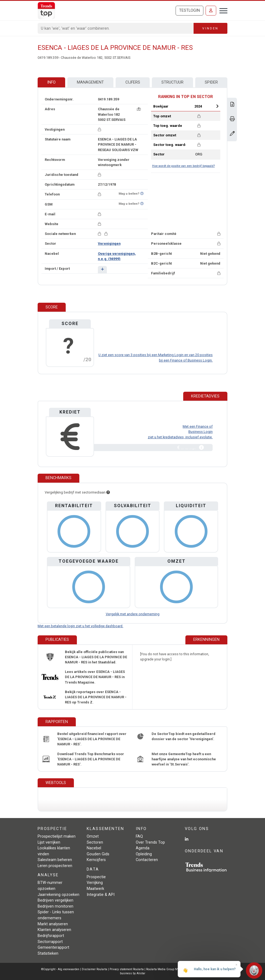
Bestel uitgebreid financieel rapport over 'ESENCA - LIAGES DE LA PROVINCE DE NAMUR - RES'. (92, 739)
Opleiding (144, 854)
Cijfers (133, 82)
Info (51, 82)
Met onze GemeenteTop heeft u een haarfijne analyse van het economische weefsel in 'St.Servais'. (184, 759)
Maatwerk (95, 889)
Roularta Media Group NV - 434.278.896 (172, 969)
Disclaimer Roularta (94, 969)
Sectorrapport (50, 942)
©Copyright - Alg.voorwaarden (60, 969)
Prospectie (96, 877)
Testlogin (189, 10)
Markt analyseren (53, 924)
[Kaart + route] (139, 109)
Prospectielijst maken (57, 836)
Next (217, 106)
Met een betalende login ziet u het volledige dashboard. (80, 626)
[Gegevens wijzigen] (232, 134)
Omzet (93, 836)
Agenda (143, 848)
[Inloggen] (211, 11)
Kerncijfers (96, 860)
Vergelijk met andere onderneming (133, 614)
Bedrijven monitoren (55, 906)
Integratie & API (101, 895)
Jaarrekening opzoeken (58, 895)
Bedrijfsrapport (51, 936)
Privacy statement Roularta (127, 969)
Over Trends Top (150, 842)
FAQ (139, 836)
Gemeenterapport (53, 947)
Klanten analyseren (54, 930)
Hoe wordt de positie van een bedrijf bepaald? (183, 166)
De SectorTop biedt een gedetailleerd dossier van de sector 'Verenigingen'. (183, 736)
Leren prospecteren (55, 866)
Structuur (172, 82)
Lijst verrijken (49, 842)
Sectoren (95, 842)
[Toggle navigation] (222, 10)
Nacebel (94, 848)
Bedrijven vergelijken (55, 900)
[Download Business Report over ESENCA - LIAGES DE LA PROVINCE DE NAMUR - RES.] (232, 105)
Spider (211, 82)
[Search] (116, 28)
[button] (102, 270)
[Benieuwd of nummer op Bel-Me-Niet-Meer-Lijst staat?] (142, 194)
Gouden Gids (98, 854)
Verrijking (95, 883)
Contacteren (147, 860)
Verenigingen (109, 244)
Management (90, 82)
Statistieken (48, 953)
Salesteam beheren (55, 860)
